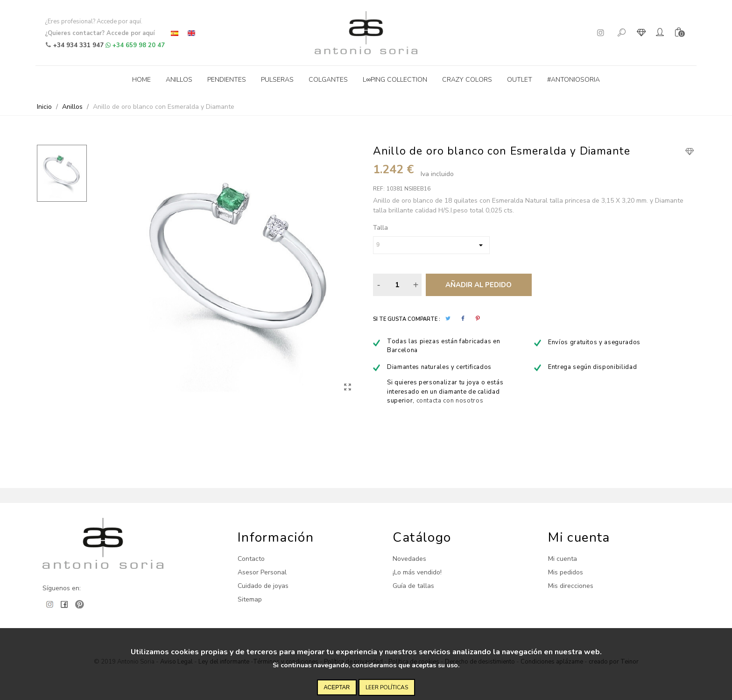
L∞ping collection (395, 80)
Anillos (179, 80)
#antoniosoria (574, 80)
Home (141, 80)
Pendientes (227, 80)
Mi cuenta (563, 559)
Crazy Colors (467, 80)
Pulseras (277, 80)
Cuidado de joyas (263, 586)
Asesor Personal (262, 572)
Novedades (409, 559)
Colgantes (328, 80)
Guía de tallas (413, 586)
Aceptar (337, 687)
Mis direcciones (571, 586)
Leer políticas (387, 687)
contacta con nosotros (450, 401)
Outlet (520, 80)
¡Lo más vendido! (417, 572)
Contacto (251, 559)
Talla (380, 228)
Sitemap (250, 599)
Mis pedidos (566, 572)
